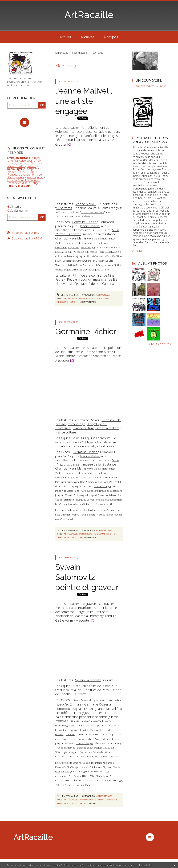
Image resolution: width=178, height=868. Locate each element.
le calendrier (107, 730)
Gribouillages (88, 247)
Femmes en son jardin (98, 482)
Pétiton (60, 140)
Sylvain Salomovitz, (83, 700)
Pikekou (31, 166)
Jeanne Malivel (85, 204)
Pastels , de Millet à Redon (70, 265)
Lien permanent (68, 295)
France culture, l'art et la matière (96, 428)
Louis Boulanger (102, 486)
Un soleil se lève (93, 212)
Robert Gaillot (16, 166)
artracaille (71, 298)
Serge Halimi (85, 612)
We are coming (91, 275)
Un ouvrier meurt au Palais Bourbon (85, 606)
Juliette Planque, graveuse (22, 173)
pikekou (61, 302)
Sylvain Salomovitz (88, 680)
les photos (73, 247)
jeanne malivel (106, 298)
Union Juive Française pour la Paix (24, 159)
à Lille (110, 261)
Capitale (86, 478)
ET (79, 515)
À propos (111, 37)
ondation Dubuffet (106, 256)
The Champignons (101, 776)
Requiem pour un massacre (87, 279)
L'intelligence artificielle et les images (92, 136)
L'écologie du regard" (86, 252)
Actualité (102, 295)
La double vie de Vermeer (102, 510)
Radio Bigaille (16, 169)
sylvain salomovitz (108, 800)
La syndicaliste (80, 767)
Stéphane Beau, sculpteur (23, 170)
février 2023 (62, 53)
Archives (88, 37)
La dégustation (79, 284)
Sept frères (64, 208)
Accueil (66, 37)
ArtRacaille (89, 15)
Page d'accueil (80, 53)
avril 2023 (98, 53)
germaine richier (106, 534)
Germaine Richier (84, 222)
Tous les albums (161, 344)
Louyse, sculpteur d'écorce (24, 163)
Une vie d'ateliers (98, 239)
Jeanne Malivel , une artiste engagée (84, 101)
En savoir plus (146, 865)
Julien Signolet (35, 177)
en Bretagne (99, 261)
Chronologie (76, 424)
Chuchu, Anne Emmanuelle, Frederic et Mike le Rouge (24, 181)
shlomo (71, 302)
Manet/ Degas (63, 270)
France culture (66, 432)
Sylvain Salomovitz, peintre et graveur (87, 577)
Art (110, 295)
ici (69, 144)
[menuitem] (66, 37)
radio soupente (87, 298)
